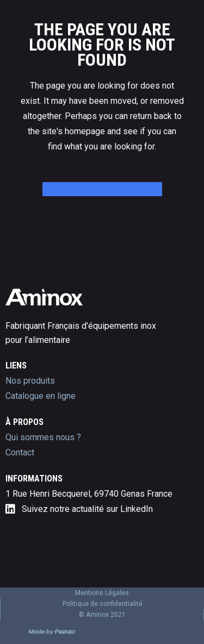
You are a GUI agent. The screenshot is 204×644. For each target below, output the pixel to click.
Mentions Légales (102, 593)
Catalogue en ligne (41, 396)
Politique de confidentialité (103, 604)
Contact (20, 452)
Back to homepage (102, 190)
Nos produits (30, 381)
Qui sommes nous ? (43, 437)
